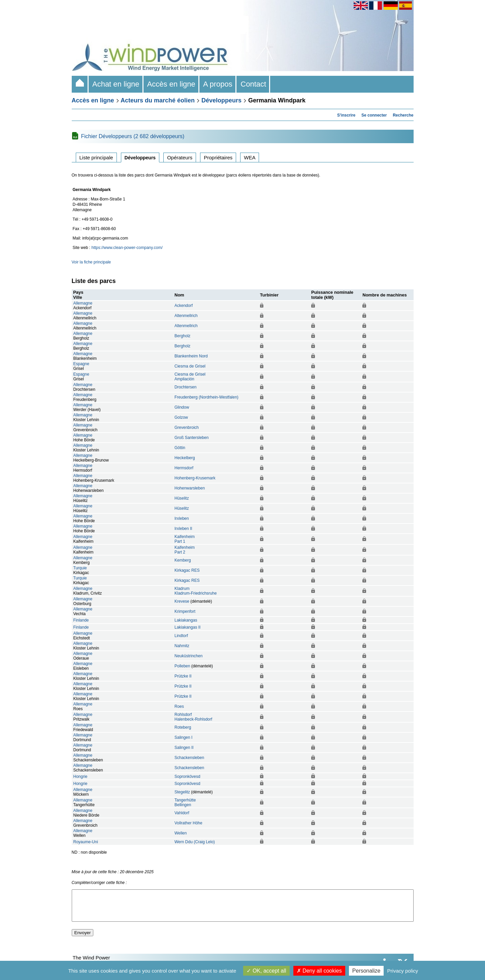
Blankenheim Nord (191, 356)
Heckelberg (185, 458)
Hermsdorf (184, 468)
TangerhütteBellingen (185, 802)
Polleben (182, 666)
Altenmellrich (186, 316)
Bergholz (182, 336)
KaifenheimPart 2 (185, 550)
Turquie (80, 568)
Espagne (81, 364)
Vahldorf (182, 813)
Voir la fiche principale (91, 262)
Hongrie (80, 777)
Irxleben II (183, 529)
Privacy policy (403, 971)
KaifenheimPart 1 (185, 539)
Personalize (366, 971)
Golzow (181, 417)
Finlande (81, 620)
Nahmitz (182, 646)
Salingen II (184, 748)
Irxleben (182, 518)
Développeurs (221, 100)
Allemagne (83, 303)
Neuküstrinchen (188, 656)
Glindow (182, 407)
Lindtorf (181, 636)
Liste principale (96, 157)
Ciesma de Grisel (190, 366)
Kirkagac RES (187, 570)
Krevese (182, 601)
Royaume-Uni (86, 842)
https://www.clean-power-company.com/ (127, 248)
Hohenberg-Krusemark (195, 478)
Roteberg (183, 727)
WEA (250, 157)
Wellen (181, 833)
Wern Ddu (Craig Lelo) (195, 842)
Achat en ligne (116, 84)
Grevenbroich (187, 428)
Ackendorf (184, 306)
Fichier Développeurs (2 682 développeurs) (133, 136)
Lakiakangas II (187, 627)
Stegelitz (182, 792)
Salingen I (183, 737)
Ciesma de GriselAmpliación (190, 377)
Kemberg (183, 560)
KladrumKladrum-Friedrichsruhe (196, 591)
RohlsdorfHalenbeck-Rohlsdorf (193, 717)
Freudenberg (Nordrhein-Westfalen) (206, 397)
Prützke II (183, 676)
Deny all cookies (319, 971)
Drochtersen (185, 387)
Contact (253, 84)
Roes (179, 706)
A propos (218, 84)
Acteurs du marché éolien (158, 100)
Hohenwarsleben (190, 488)
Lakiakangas (186, 620)
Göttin (180, 448)
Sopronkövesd (187, 777)
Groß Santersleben (191, 438)
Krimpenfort (185, 611)
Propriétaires (218, 157)
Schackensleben (189, 758)
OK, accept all (266, 971)
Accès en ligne (171, 84)
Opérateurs (180, 157)
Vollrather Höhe (188, 823)
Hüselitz (182, 498)
